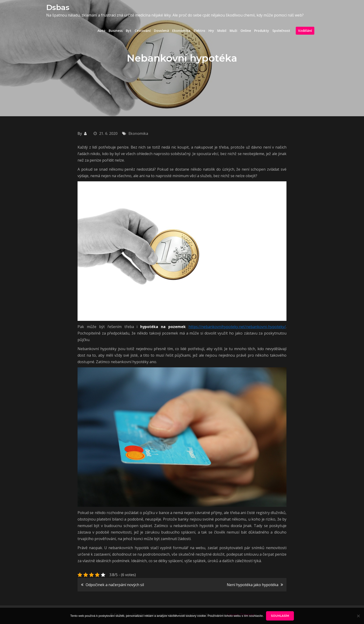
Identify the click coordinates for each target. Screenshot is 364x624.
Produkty (262, 31)
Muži (233, 31)
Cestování (143, 31)
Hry (211, 31)
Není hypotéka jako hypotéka (253, 585)
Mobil (222, 31)
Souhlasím (280, 616)
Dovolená (161, 31)
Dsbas (58, 7)
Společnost (281, 31)
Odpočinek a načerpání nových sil (115, 585)
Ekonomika (181, 31)
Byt (129, 31)
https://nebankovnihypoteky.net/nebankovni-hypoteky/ (237, 327)
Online (246, 31)
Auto (101, 31)
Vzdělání (305, 31)
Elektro (199, 31)
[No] (358, 616)
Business (116, 31)
